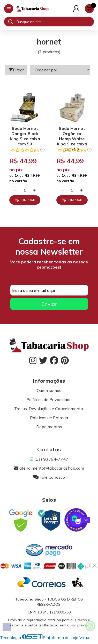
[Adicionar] (34, 190)
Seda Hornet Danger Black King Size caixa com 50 (25, 134)
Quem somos (49, 390)
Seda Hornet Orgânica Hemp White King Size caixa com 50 (72, 134)
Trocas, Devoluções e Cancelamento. (49, 409)
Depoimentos (49, 427)
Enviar (49, 304)
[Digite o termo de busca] (55, 22)
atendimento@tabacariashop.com (49, 468)
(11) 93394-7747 (49, 459)
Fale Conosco (49, 477)
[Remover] (15, 190)
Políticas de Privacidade (49, 399)
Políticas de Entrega (49, 418)
